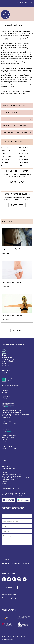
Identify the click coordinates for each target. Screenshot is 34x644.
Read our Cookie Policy (9, 594)
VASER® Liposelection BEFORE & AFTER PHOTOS (16, 126)
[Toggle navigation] (4, 3)
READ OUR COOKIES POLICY (16, 637)
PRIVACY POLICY (5, 637)
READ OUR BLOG (10, 588)
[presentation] (16, 550)
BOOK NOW (17, 205)
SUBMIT (7, 559)
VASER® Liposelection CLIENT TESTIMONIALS (15, 119)
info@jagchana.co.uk (10, 373)
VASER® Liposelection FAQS (11, 112)
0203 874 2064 (26, 3)
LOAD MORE (17, 331)
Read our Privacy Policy (9, 598)
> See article (6, 253)
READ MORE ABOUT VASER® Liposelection (14, 106)
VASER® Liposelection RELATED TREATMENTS (15, 132)
